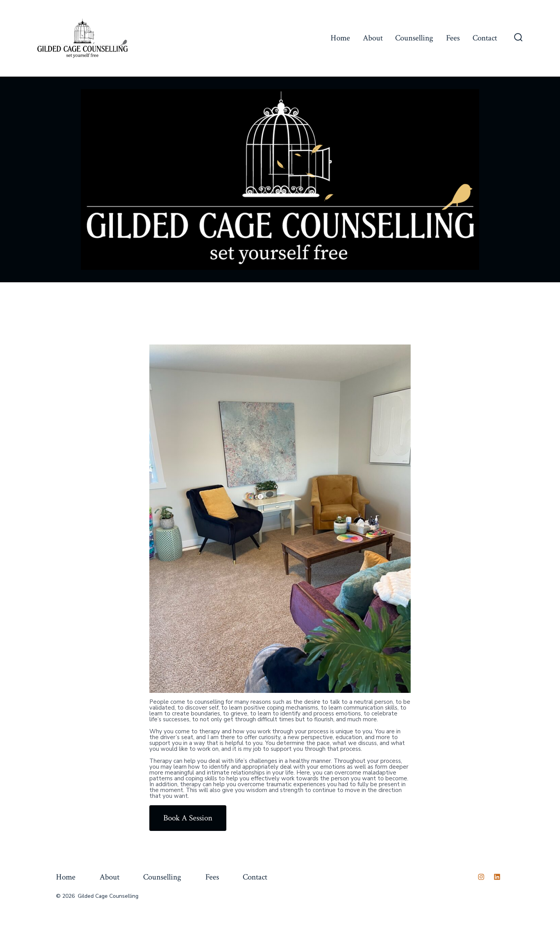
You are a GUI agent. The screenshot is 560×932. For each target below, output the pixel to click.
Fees (453, 38)
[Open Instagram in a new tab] (481, 877)
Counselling (414, 38)
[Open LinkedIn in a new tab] (497, 877)
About (373, 38)
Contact (485, 38)
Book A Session (188, 818)
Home (340, 38)
